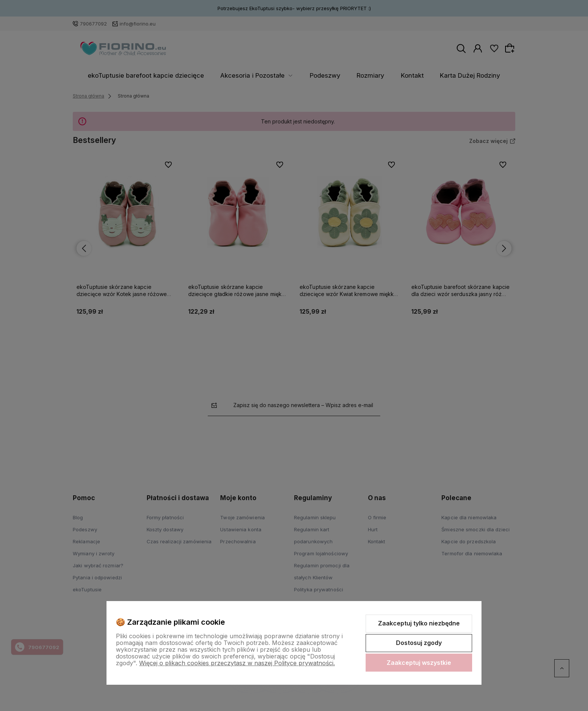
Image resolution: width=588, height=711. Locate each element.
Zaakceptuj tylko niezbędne (419, 623)
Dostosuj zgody (419, 643)
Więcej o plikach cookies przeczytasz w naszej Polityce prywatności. (237, 663)
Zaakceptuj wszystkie (419, 663)
